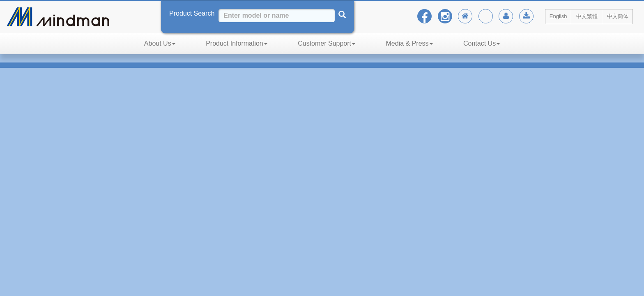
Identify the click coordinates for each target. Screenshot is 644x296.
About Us (160, 43)
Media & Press (409, 43)
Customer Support (327, 43)
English (558, 16)
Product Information (237, 43)
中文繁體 (587, 16)
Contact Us (482, 43)
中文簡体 (618, 16)
